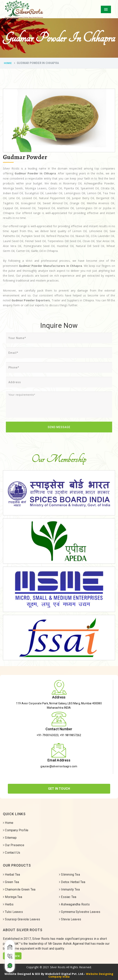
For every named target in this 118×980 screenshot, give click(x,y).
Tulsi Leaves (13, 912)
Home (8, 63)
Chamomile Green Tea (19, 889)
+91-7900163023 (47, 735)
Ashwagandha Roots (74, 904)
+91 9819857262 (71, 735)
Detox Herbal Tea (72, 882)
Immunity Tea (69, 889)
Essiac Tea (68, 897)
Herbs (8, 904)
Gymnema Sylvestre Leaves (80, 912)
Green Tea (11, 882)
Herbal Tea (11, 875)
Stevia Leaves (70, 919)
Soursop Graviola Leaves (21, 919)
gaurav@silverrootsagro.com (59, 766)
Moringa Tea (13, 897)
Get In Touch (59, 789)
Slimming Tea (69, 875)
